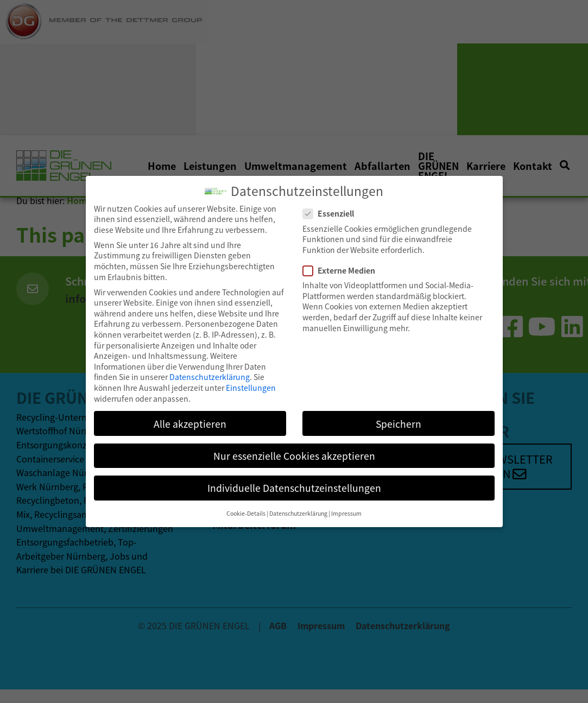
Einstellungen (251, 382)
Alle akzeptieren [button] (190, 418)
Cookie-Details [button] (246, 507)
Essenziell (329, 208)
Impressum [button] (346, 507)
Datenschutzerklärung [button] (298, 507)
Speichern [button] (399, 418)
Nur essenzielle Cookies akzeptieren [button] (294, 450)
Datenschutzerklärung (210, 371)
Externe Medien (339, 265)
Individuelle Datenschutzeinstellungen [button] (294, 482)
